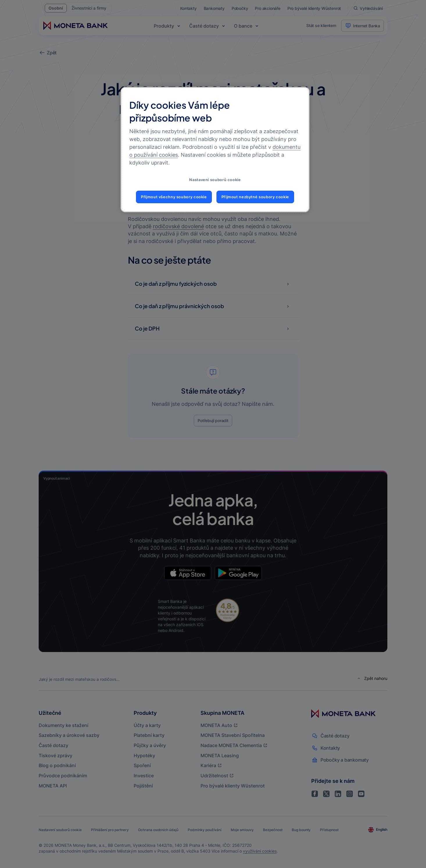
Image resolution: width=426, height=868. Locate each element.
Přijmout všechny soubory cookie (174, 197)
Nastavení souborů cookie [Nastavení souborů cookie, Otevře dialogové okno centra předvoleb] (215, 180)
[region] (215, 150)
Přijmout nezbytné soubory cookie (255, 197)
